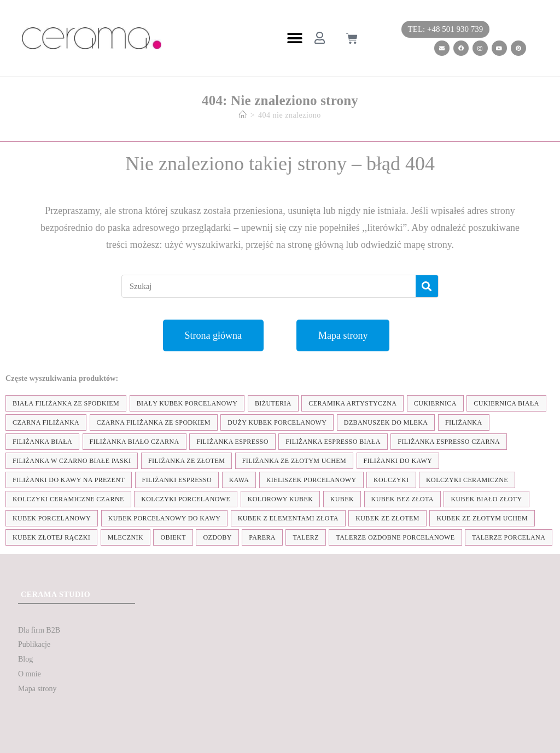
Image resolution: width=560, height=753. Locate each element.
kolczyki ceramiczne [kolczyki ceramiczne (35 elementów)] (467, 480)
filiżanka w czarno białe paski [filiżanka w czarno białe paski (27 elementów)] (72, 461)
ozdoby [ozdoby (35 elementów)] (217, 537)
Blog (25, 659)
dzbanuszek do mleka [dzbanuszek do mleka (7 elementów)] (386, 422)
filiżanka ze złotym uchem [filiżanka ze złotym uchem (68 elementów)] (294, 461)
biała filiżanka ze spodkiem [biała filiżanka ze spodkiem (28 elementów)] (66, 403)
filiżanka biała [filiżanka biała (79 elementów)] (42, 442)
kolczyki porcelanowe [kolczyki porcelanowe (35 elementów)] (186, 499)
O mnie (30, 674)
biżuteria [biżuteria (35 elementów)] (273, 403)
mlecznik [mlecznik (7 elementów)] (126, 537)
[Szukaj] (427, 286)
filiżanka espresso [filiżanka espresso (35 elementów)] (232, 442)
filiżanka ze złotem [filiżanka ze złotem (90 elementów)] (186, 461)
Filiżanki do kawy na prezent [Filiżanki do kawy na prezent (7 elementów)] (69, 480)
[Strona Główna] (243, 115)
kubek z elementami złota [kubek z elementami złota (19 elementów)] (288, 518)
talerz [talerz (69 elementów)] (305, 537)
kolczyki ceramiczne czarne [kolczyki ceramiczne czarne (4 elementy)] (68, 499)
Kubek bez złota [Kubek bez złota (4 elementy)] (402, 499)
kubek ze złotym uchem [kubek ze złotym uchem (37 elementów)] (482, 518)
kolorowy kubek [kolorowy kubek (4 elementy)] (280, 499)
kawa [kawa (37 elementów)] (239, 480)
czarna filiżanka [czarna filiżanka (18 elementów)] (46, 422)
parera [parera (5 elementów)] (262, 537)
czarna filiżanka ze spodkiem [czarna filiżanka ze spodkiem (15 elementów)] (154, 422)
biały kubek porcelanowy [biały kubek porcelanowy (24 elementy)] (187, 403)
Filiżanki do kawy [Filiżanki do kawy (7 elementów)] (398, 461)
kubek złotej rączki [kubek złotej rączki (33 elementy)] (51, 537)
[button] (294, 39)
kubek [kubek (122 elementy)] (342, 499)
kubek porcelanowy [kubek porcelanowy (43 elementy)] (52, 518)
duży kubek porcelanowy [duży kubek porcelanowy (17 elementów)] (277, 422)
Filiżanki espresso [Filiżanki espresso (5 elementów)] (177, 480)
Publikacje (34, 644)
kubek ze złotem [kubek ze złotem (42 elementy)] (387, 518)
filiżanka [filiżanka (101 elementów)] (464, 422)
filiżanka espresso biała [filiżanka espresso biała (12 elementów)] (333, 442)
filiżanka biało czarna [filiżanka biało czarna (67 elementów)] (135, 442)
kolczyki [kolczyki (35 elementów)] (391, 480)
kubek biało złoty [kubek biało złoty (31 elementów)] (486, 499)
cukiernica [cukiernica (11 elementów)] (435, 403)
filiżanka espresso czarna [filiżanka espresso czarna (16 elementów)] (449, 442)
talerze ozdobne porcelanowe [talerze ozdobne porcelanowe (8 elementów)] (395, 537)
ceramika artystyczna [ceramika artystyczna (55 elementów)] (352, 403)
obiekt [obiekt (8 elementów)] (173, 537)
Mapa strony (37, 689)
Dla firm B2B (39, 630)
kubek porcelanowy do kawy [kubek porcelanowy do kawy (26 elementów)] (165, 518)
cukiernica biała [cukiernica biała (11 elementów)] (506, 403)
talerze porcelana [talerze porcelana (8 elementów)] (509, 537)
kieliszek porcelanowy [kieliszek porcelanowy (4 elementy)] (311, 480)
